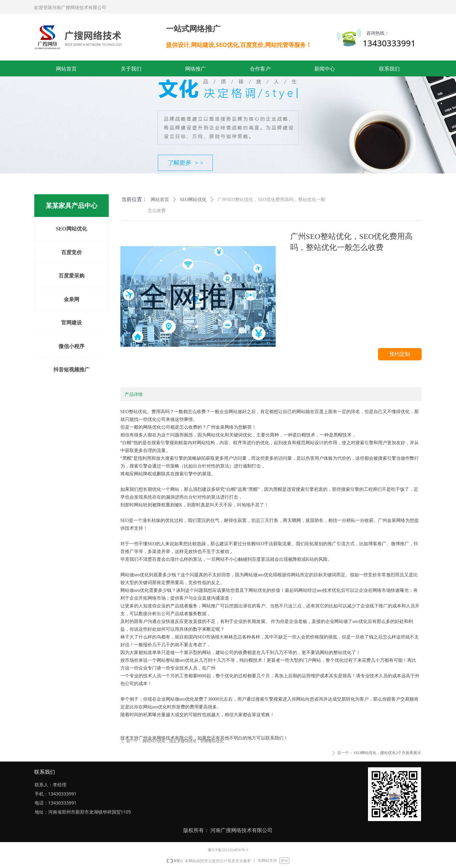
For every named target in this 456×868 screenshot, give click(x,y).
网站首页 (160, 200)
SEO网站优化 (193, 200)
